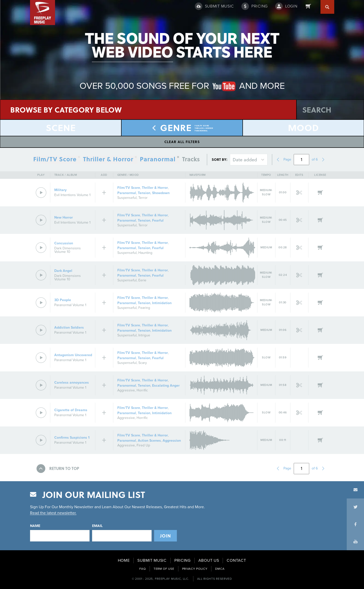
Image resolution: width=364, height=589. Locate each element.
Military (60, 190)
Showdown (161, 193)
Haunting (145, 253)
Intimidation (162, 303)
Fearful (158, 220)
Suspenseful (127, 198)
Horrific (142, 390)
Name (35, 526)
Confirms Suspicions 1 (72, 438)
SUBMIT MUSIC (152, 560)
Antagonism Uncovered (73, 355)
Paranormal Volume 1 (70, 305)
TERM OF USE (164, 569)
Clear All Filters (182, 142)
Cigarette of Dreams (71, 410)
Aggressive (126, 390)
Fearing (144, 308)
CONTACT (236, 560)
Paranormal (158, 159)
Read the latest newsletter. (53, 513)
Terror (143, 198)
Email (97, 526)
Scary (143, 363)
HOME (124, 560)
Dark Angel (63, 271)
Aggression (172, 441)
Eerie (142, 280)
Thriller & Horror (155, 188)
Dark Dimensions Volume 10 (68, 250)
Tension (144, 193)
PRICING (183, 560)
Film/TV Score (129, 188)
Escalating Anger (166, 386)
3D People (63, 300)
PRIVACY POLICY (195, 569)
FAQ (143, 569)
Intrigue (144, 335)
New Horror (64, 217)
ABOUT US (209, 560)
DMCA (220, 569)
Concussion (64, 243)
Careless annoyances (72, 383)
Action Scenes (149, 441)
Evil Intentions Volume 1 (72, 195)
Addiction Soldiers (69, 328)
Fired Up (143, 445)
